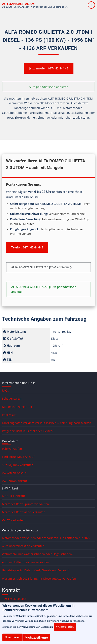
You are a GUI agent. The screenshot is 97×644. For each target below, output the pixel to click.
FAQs (5, 390)
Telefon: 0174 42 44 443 (27, 247)
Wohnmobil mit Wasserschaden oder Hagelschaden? (38, 554)
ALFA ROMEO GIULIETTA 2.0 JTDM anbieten (41, 267)
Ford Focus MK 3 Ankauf (18, 457)
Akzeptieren (12, 640)
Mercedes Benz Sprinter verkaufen (25, 504)
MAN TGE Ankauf (13, 496)
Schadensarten (12, 398)
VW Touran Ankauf (14, 481)
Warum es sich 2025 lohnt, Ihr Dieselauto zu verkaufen (39, 578)
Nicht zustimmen (37, 640)
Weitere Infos (65, 629)
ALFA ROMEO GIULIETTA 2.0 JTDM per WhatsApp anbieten (44, 289)
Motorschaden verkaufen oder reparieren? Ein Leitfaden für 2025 (46, 538)
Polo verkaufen (12, 449)
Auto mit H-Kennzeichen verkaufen (26, 562)
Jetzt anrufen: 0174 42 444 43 (49, 68)
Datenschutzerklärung (17, 407)
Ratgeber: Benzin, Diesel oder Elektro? (28, 431)
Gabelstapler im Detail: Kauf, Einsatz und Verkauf (35, 570)
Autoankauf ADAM (18, 4)
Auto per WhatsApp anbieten (49, 87)
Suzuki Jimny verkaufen (18, 465)
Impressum (10, 415)
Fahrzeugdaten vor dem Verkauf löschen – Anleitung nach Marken (47, 423)
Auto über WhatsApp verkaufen (23, 546)
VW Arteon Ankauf (14, 473)
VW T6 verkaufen (13, 520)
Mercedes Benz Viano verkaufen (24, 512)
